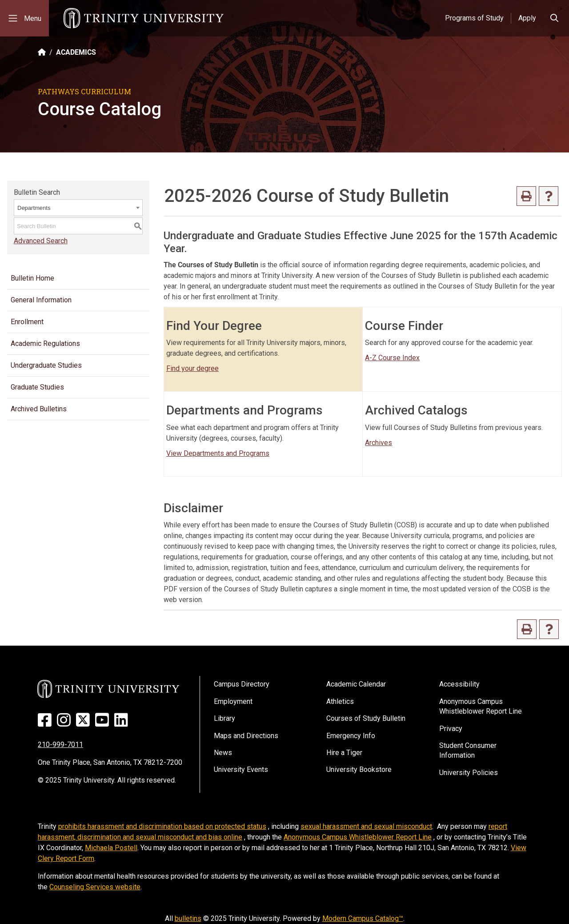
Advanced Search (41, 241)
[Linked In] (123, 723)
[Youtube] (104, 723)
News (223, 753)
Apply (527, 18)
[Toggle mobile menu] (24, 18)
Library (224, 718)
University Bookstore (359, 769)
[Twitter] (85, 723)
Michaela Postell (111, 848)
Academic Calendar (356, 684)
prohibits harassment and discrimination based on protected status (162, 826)
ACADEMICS (76, 52)
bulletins (188, 918)
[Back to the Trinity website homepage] (42, 52)
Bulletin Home (32, 278)
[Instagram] (66, 723)
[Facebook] (46, 723)
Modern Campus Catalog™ (363, 918)
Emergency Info (351, 736)
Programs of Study (474, 18)
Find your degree (192, 368)
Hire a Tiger (344, 753)
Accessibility (459, 684)
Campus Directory (242, 684)
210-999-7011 (60, 745)
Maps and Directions (246, 736)
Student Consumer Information (468, 750)
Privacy (451, 729)
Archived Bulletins (39, 409)
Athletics (340, 701)
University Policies (469, 773)
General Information (41, 300)
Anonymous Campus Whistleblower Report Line (481, 706)
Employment (233, 701)
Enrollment (27, 322)
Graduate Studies (37, 387)
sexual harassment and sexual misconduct (366, 826)
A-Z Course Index (392, 358)
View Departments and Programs (218, 453)
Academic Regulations (45, 343)
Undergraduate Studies (46, 365)
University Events (241, 769)
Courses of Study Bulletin (366, 718)
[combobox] (78, 208)
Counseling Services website (95, 887)
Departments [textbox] (34, 208)
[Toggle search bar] (554, 18)
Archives (379, 443)
